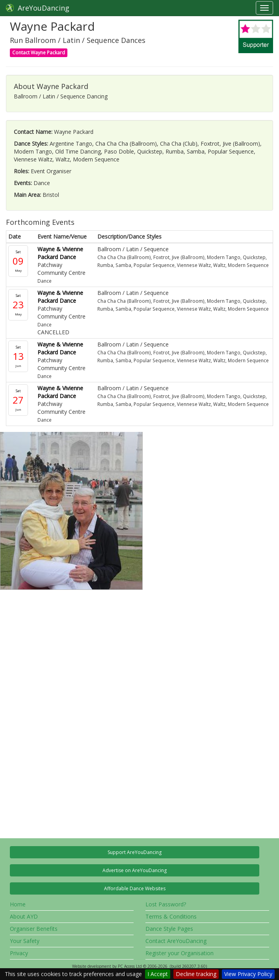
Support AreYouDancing (135, 852)
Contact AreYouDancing (176, 941)
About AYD (24, 916)
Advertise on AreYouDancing (135, 870)
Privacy (19, 953)
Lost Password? (166, 904)
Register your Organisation (179, 953)
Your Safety (25, 941)
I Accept (158, 974)
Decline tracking (196, 974)
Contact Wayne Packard (39, 53)
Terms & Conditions (171, 916)
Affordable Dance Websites (135, 888)
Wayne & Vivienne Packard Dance (60, 253)
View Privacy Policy (248, 974)
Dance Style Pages (169, 929)
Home (18, 904)
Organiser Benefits (34, 929)
